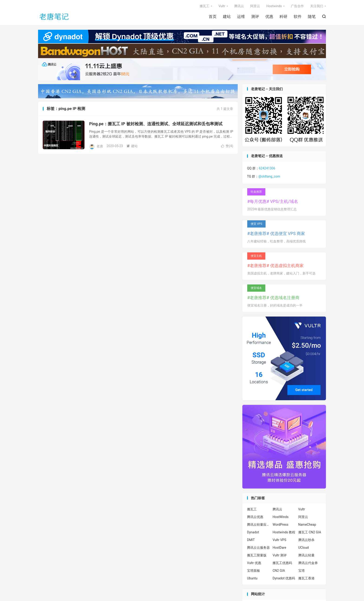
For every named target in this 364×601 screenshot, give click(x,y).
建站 (227, 17)
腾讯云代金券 (308, 563)
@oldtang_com (269, 176)
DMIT (251, 540)
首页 (213, 17)
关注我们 (317, 6)
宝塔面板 (253, 571)
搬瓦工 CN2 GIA (310, 532)
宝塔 (302, 571)
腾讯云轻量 (306, 555)
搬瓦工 (205, 6)
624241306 (267, 168)
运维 (241, 17)
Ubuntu (252, 578)
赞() (227, 146)
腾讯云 (239, 6)
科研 (283, 17)
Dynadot (253, 532)
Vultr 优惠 (254, 563)
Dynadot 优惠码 (284, 578)
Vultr (222, 6)
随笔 (312, 17)
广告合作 (297, 6)
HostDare (279, 548)
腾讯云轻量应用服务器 (259, 525)
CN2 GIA (279, 571)
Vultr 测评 (280, 555)
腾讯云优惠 (255, 517)
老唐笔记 (54, 17)
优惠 (269, 17)
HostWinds (280, 517)
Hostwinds (274, 6)
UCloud (304, 548)
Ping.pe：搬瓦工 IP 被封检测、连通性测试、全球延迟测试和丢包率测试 (156, 124)
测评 (255, 17)
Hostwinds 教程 (284, 532)
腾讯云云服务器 (258, 548)
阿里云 (255, 6)
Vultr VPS (279, 540)
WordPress (280, 525)
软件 (298, 17)
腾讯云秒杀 (306, 540)
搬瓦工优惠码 (282, 563)
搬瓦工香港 (306, 578)
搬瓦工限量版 (257, 555)
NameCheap (307, 525)
